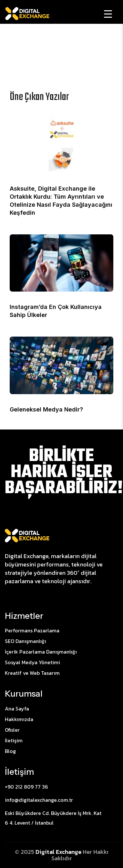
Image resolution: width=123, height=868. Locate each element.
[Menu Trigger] (108, 14)
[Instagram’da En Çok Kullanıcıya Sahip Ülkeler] (61, 262)
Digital (46, 852)
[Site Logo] (27, 535)
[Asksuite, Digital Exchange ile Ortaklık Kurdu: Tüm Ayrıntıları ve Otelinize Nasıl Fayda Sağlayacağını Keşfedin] (61, 144)
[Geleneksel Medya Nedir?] (61, 365)
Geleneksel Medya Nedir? (46, 409)
